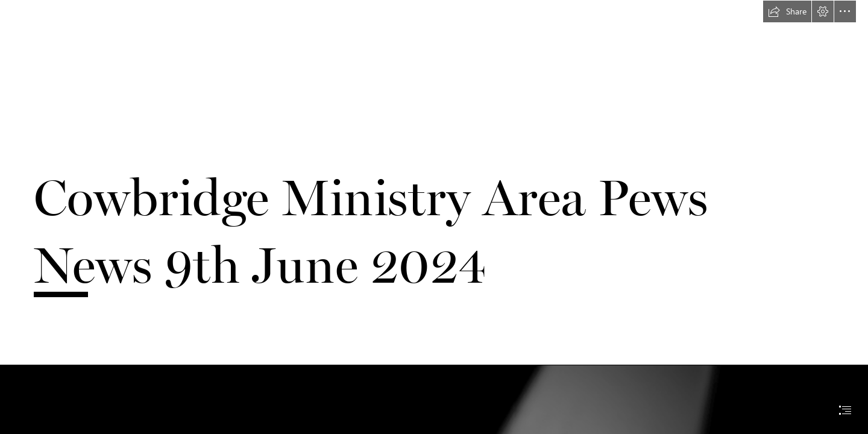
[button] (787, 11)
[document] (434, 217)
